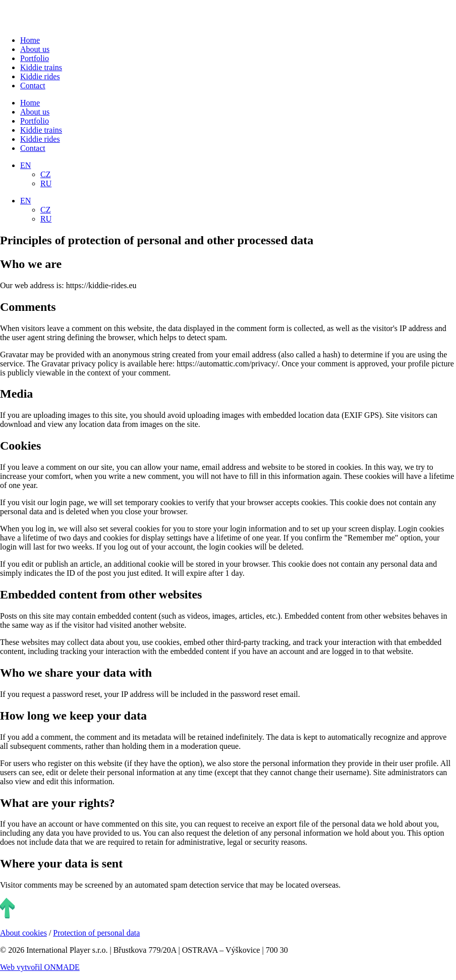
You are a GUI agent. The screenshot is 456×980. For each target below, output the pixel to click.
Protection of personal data (96, 933)
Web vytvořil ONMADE (40, 967)
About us (35, 49)
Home (30, 40)
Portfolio (35, 58)
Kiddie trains (41, 67)
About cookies (23, 933)
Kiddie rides (40, 76)
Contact (33, 86)
